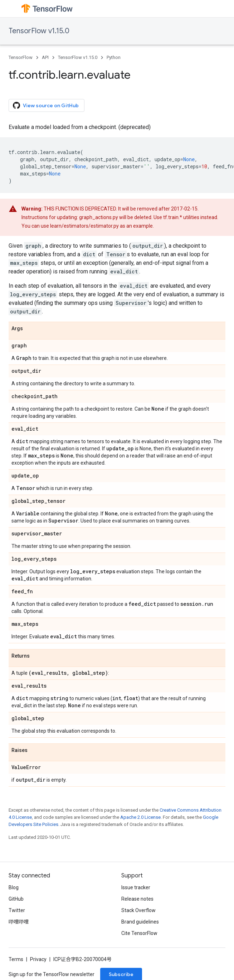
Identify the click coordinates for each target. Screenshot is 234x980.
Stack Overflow (138, 910)
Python (114, 57)
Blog (14, 887)
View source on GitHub (46, 105)
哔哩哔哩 (19, 922)
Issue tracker (136, 887)
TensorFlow (21, 57)
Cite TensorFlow (139, 933)
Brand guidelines (140, 922)
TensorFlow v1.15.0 (39, 31)
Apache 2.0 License (140, 817)
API (45, 57)
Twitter (17, 910)
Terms (16, 959)
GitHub (16, 899)
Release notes (137, 899)
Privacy (38, 959)
